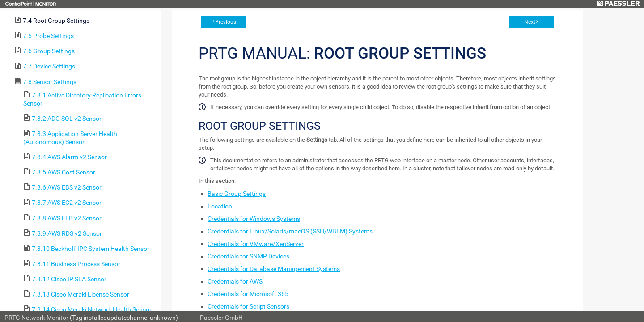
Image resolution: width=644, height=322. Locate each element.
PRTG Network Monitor (36, 318)
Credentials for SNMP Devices (248, 256)
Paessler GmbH (221, 318)
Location (220, 206)
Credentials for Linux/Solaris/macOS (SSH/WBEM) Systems (290, 231)
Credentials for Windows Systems (254, 219)
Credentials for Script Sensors (248, 306)
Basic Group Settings (237, 194)
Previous (226, 22)
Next (530, 22)
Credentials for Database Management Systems (274, 269)
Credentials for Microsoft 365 (248, 294)
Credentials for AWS (235, 281)
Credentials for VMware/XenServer (256, 244)
